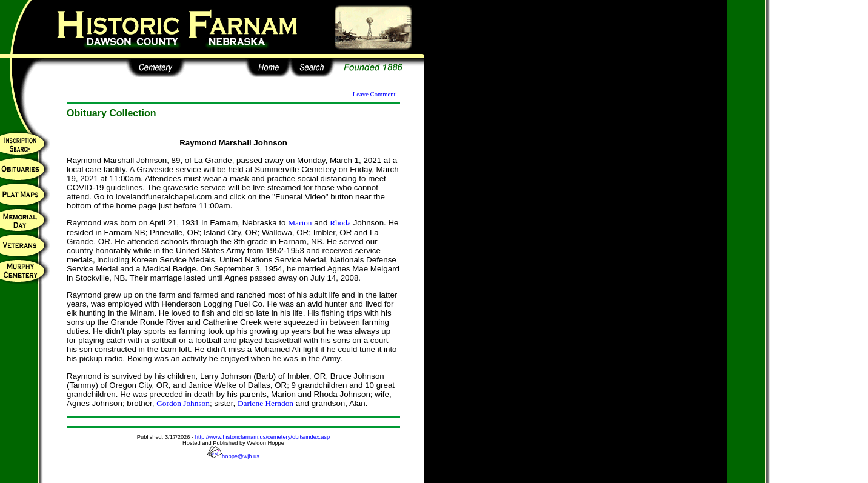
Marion (300, 223)
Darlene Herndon (265, 403)
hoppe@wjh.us (233, 456)
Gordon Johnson (183, 403)
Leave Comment (374, 94)
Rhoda (340, 223)
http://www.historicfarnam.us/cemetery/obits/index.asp (262, 437)
